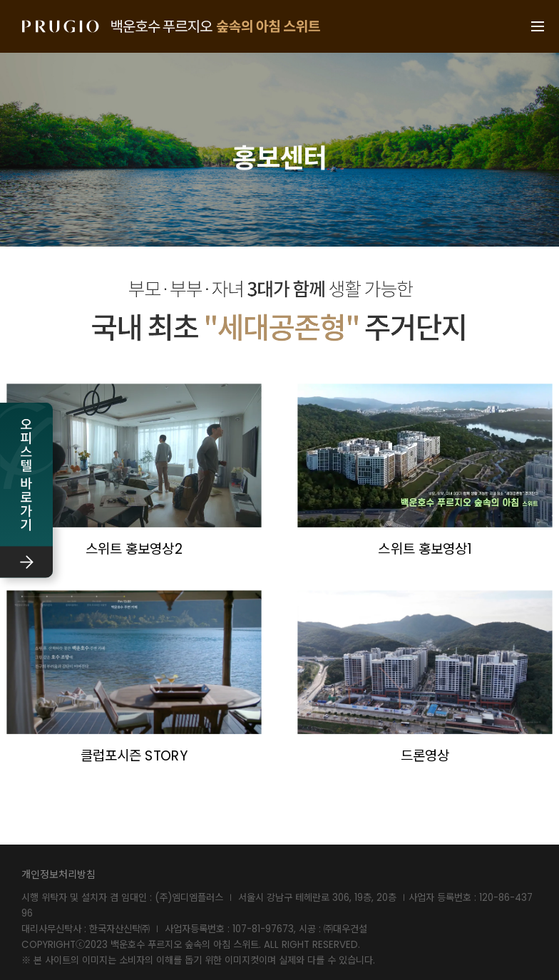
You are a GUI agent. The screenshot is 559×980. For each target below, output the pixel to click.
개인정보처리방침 (58, 875)
